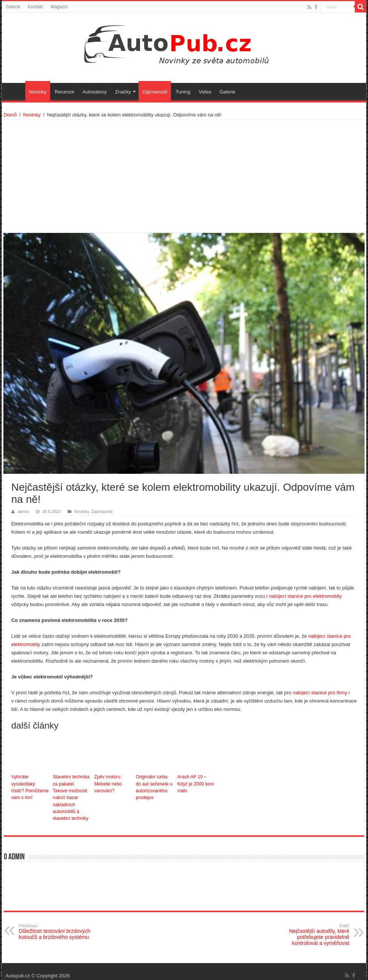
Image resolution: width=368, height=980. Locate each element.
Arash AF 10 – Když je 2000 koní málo (195, 784)
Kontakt (36, 7)
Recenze (64, 92)
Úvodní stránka (15, 91)
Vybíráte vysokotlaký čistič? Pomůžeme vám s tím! (30, 787)
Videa (205, 92)
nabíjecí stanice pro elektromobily (306, 596)
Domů (10, 115)
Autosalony (94, 92)
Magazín (59, 7)
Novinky (38, 92)
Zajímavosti (155, 92)
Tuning (183, 92)
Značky (123, 92)
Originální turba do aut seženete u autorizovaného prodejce (155, 787)
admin (23, 511)
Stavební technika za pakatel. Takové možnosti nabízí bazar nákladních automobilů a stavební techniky (72, 794)
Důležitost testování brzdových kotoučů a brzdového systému (58, 924)
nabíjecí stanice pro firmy (320, 693)
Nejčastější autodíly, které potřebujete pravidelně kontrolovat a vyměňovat (310, 927)
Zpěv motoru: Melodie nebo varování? (108, 784)
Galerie (13, 7)
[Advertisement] (184, 176)
